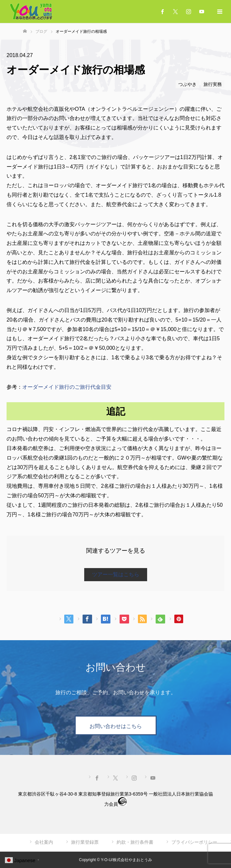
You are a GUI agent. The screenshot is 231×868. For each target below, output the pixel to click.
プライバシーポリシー (194, 842)
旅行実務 (213, 84)
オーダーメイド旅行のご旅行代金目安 (67, 387)
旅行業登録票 (85, 842)
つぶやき (187, 84)
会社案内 (44, 842)
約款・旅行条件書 (135, 842)
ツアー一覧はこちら (116, 574)
